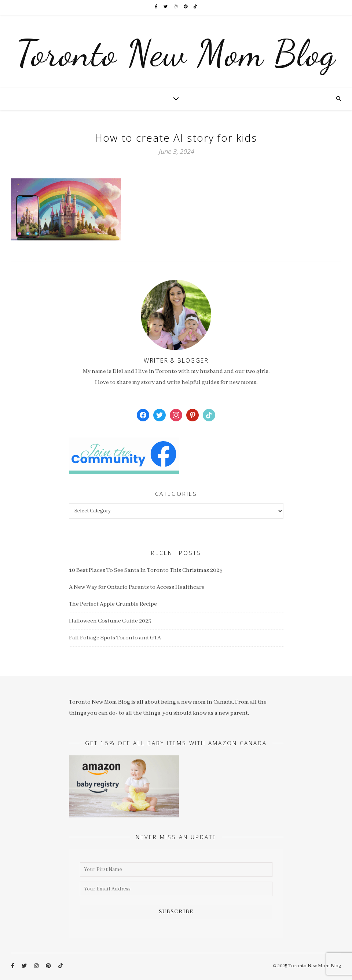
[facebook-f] (156, 7)
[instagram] (176, 7)
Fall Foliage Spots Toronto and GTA (115, 638)
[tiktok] (195, 7)
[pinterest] (186, 7)
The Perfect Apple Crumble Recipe (113, 604)
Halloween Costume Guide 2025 (110, 621)
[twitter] (166, 7)
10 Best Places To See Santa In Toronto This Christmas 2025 (146, 570)
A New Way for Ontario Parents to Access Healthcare (137, 587)
